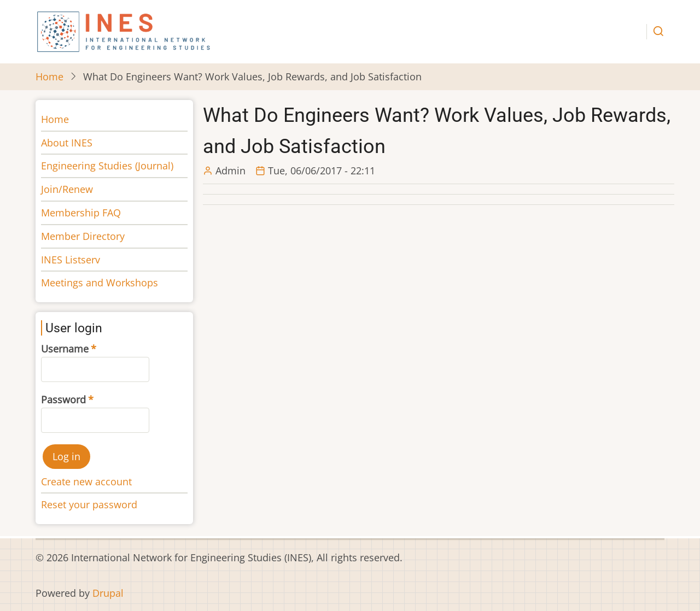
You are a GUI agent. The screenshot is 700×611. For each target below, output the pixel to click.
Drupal (108, 593)
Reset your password (89, 504)
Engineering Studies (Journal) (107, 166)
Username (65, 349)
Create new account (86, 481)
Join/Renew (67, 189)
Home (49, 77)
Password (63, 399)
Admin (231, 171)
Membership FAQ (81, 213)
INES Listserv (71, 260)
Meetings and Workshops (100, 283)
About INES (67, 143)
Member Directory (83, 236)
